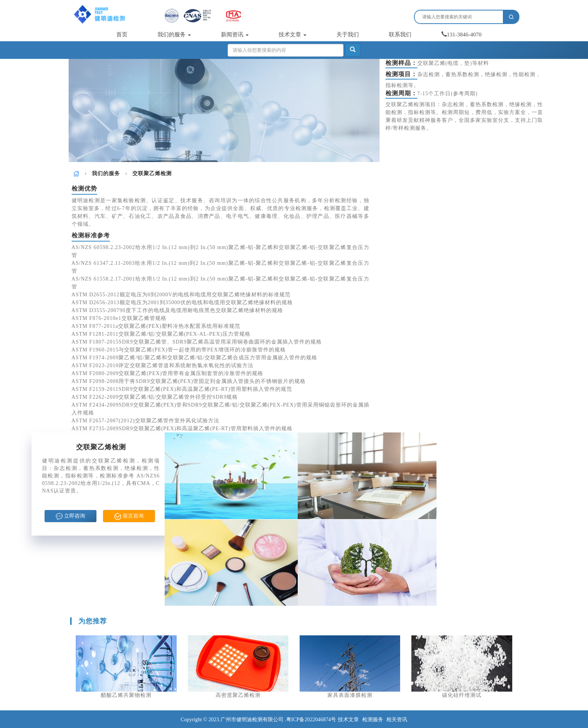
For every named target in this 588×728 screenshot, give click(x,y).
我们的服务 (174, 35)
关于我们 (348, 35)
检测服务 (373, 720)
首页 (122, 35)
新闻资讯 (235, 35)
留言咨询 (129, 516)
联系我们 (400, 35)
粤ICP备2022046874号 (311, 720)
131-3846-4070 (462, 35)
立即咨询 (70, 516)
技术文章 (292, 35)
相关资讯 (397, 720)
